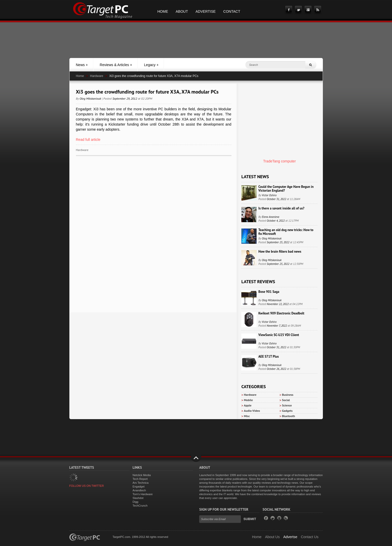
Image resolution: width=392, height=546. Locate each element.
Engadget (139, 487)
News (82, 65)
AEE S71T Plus (269, 357)
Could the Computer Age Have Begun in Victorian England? (286, 189)
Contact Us (310, 537)
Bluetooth (288, 416)
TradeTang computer (280, 161)
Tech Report (140, 479)
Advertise (206, 11)
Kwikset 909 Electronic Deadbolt (281, 313)
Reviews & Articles (116, 65)
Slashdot (138, 498)
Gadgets (287, 411)
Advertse (290, 537)
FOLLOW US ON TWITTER (87, 486)
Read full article (88, 140)
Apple (248, 405)
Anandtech (139, 490)
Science (287, 405)
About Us (272, 537)
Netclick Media (142, 475)
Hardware (97, 76)
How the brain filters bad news (280, 252)
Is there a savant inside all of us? (281, 208)
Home (163, 11)
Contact (232, 11)
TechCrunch (140, 506)
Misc (247, 416)
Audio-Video (252, 411)
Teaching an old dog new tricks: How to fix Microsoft (286, 232)
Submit (250, 519)
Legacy (151, 65)
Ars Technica (141, 483)
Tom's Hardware (143, 494)
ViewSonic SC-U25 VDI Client (279, 335)
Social (286, 400)
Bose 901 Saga (269, 292)
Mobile (248, 400)
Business (288, 395)
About (182, 11)
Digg (136, 502)
